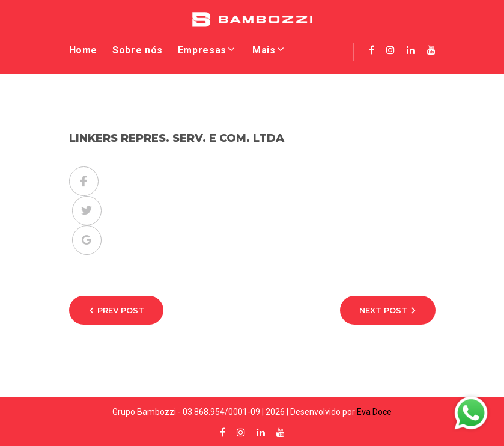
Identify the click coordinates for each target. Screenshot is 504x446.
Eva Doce (374, 412)
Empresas (202, 50)
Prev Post (121, 310)
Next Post (383, 310)
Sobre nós (138, 50)
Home (83, 50)
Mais (264, 50)
